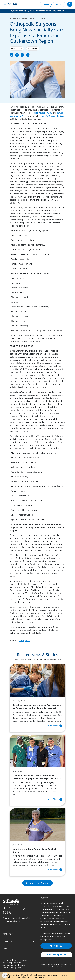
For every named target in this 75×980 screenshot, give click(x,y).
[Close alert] (71, 976)
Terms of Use (17, 963)
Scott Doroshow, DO (42, 113)
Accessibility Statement (20, 961)
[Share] (28, 55)
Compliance (23, 966)
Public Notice (7, 963)
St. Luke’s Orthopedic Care (51, 116)
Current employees (56, 955)
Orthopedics (25, 641)
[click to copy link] (22, 55)
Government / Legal (9, 968)
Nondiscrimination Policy (10, 966)
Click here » (38, 977)
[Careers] (46, 4)
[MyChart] (59, 4)
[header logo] (13, 4)
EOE (4, 961)
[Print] (12, 55)
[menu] (5, 4)
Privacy (9, 961)
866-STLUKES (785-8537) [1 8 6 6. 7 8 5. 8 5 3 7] (16, 911)
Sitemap (19, 968)
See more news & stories (37, 884)
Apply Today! (56, 946)
